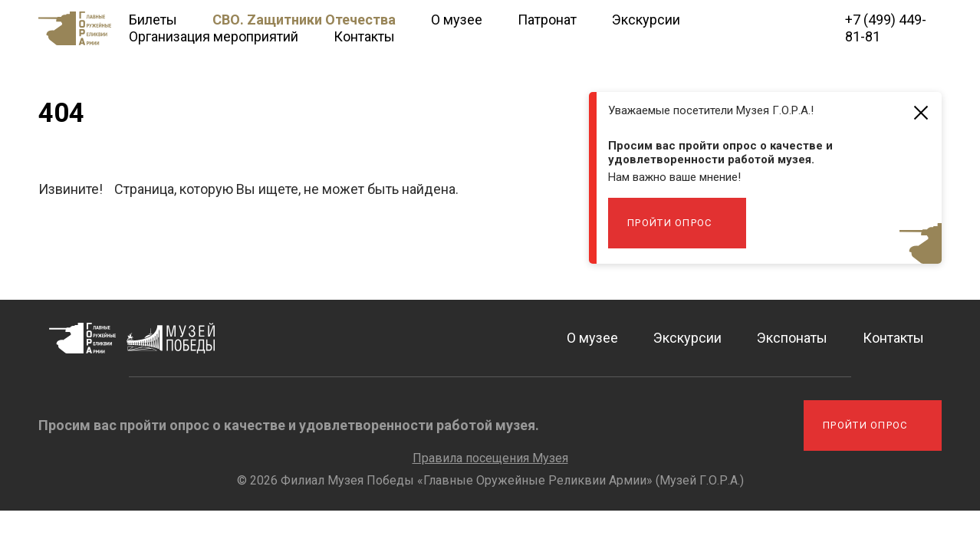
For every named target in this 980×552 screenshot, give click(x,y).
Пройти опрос (670, 223)
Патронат (547, 20)
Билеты (153, 20)
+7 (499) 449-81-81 (886, 28)
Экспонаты (792, 338)
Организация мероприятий (214, 36)
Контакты (364, 36)
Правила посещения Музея (490, 458)
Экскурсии (646, 20)
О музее (457, 20)
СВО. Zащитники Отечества (304, 20)
